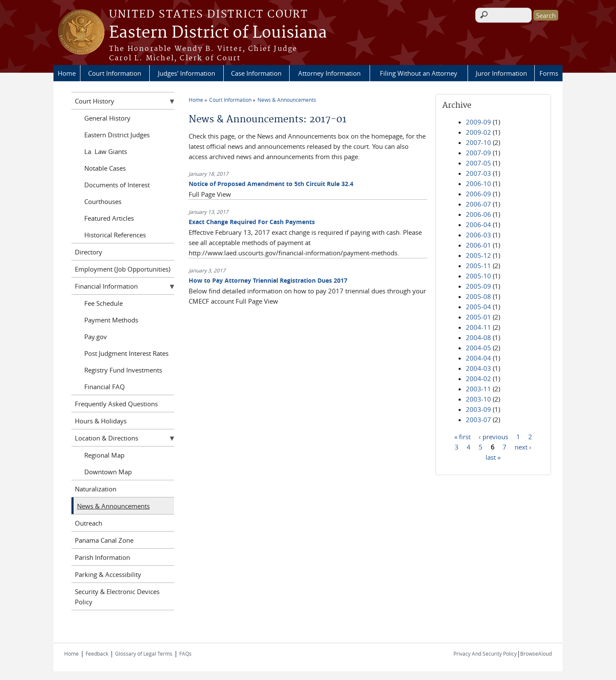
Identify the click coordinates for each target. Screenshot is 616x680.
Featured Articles (109, 218)
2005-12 (478, 255)
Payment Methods (111, 320)
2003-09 (478, 409)
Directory (89, 252)
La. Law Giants (106, 151)
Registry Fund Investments (123, 370)
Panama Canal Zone (104, 540)
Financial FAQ (105, 387)
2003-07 (478, 420)
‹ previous (493, 436)
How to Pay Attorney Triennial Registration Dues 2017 (268, 280)
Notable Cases (105, 168)
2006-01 (478, 245)
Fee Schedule (104, 303)
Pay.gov (96, 337)
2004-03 (478, 368)
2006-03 (478, 235)
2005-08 (478, 296)
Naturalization (96, 489)
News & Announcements (287, 100)
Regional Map (104, 455)
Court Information (115, 73)
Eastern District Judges (117, 135)
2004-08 (478, 337)
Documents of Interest (117, 185)
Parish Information (102, 557)
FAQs (185, 653)
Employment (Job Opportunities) (123, 269)
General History (107, 118)
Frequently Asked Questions (116, 404)
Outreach (89, 523)
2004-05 (478, 348)
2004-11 (478, 327)
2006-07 (478, 204)
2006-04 (478, 225)
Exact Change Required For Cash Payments (252, 222)
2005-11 (478, 266)
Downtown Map (108, 472)
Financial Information (106, 286)
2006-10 (478, 183)
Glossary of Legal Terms (144, 653)
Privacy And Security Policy (485, 653)
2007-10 (478, 142)
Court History (95, 101)
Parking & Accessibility (108, 574)
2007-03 (478, 173)
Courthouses (103, 201)
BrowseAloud (536, 653)
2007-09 (478, 153)
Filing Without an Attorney (419, 73)
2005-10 (478, 276)
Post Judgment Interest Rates (126, 353)
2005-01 (478, 317)
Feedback (97, 653)
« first (462, 436)
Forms (549, 73)
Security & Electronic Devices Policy (117, 597)
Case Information (256, 73)
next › (523, 446)
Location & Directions (107, 438)
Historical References (115, 235)
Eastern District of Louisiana (218, 33)
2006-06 (478, 214)
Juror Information (501, 73)
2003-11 (478, 389)
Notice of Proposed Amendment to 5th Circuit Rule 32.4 (271, 184)
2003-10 (478, 399)
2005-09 (478, 286)
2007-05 (478, 163)
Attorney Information (329, 73)
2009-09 (478, 122)
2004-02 (478, 378)
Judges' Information (187, 73)
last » (493, 457)
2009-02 (478, 132)
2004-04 (478, 358)
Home (67, 73)
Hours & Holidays (101, 421)
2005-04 (478, 307)
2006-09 (478, 194)
